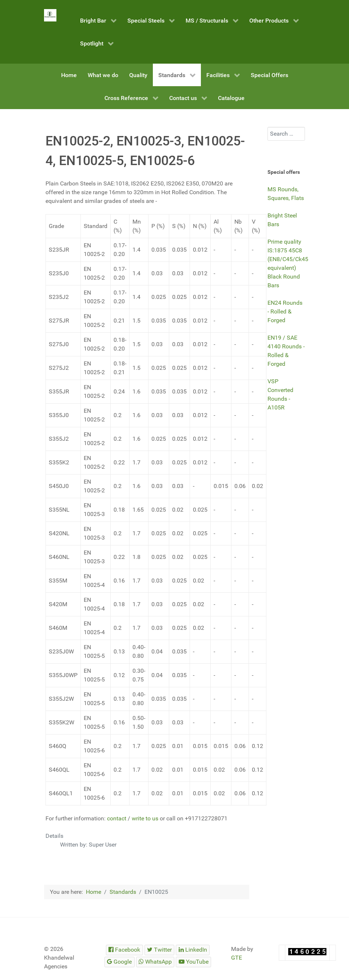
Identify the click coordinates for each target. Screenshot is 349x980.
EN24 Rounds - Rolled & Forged (285, 311)
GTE (237, 958)
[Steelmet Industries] (50, 15)
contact (117, 818)
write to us (145, 818)
